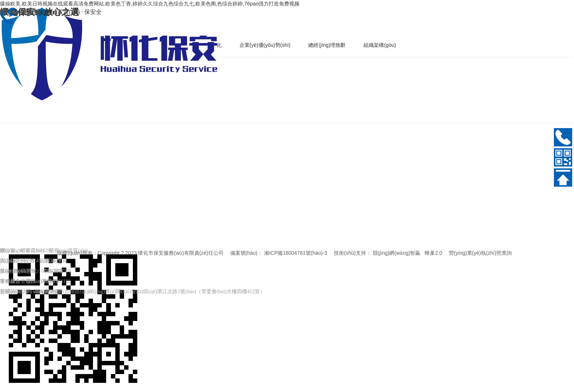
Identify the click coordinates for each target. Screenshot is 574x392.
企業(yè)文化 (54, 261)
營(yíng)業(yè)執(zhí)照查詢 (480, 253)
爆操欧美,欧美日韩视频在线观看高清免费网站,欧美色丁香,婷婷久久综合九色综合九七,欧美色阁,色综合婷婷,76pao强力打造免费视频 (150, 4)
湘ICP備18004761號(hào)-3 (296, 253)
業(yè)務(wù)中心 (19, 271)
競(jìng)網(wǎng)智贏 (397, 253)
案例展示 (10, 281)
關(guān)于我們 (17, 261)
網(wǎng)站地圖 (43, 292)
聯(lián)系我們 (41, 281)
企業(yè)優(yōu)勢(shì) (265, 45)
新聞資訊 (10, 292)
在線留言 (54, 271)
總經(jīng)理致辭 (327, 45)
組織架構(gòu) (380, 45)
